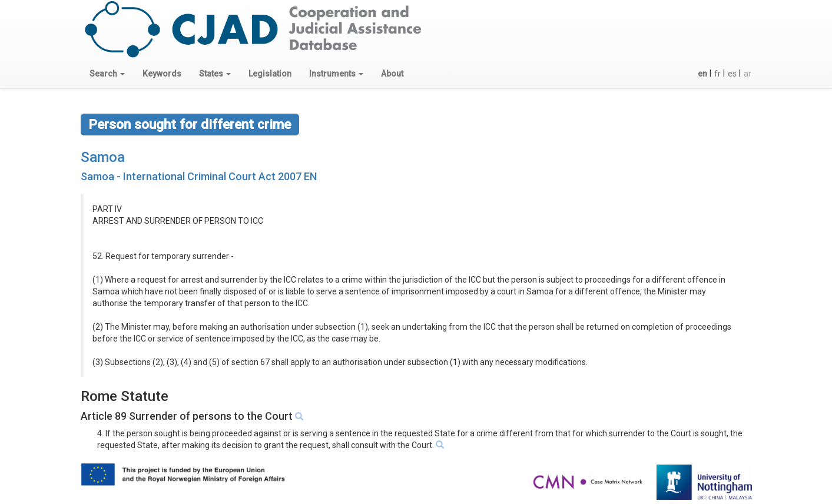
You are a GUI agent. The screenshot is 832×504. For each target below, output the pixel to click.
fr (717, 74)
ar (748, 74)
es (732, 74)
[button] (107, 74)
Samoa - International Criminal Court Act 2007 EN (199, 176)
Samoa (103, 157)
